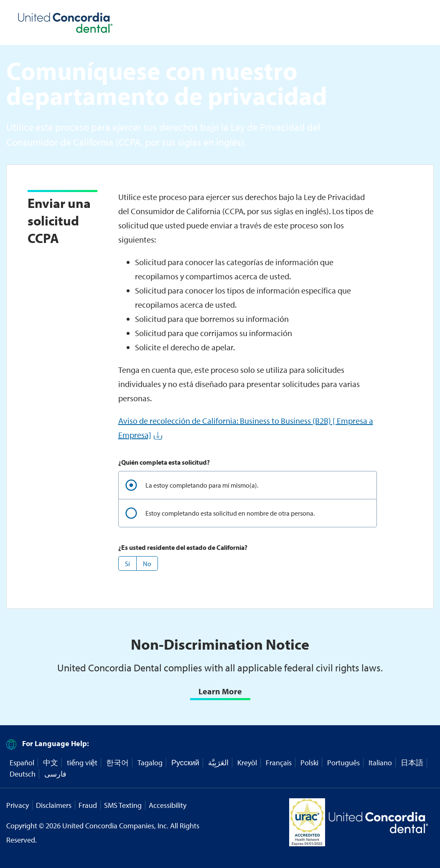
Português (343, 763)
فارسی (55, 774)
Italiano (380, 763)
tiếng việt (82, 763)
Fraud (88, 805)
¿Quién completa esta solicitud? (164, 462)
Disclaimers (54, 805)
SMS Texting (123, 805)
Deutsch (23, 774)
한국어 (117, 763)
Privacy (18, 805)
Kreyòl (247, 763)
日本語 (412, 763)
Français (279, 763)
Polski (309, 763)
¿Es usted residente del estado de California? (183, 547)
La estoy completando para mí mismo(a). (202, 485)
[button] (127, 563)
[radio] (248, 485)
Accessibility (168, 805)
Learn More (220, 691)
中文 (51, 763)
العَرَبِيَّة (218, 763)
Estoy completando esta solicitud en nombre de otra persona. (230, 513)
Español (22, 763)
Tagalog (150, 763)
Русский (185, 763)
